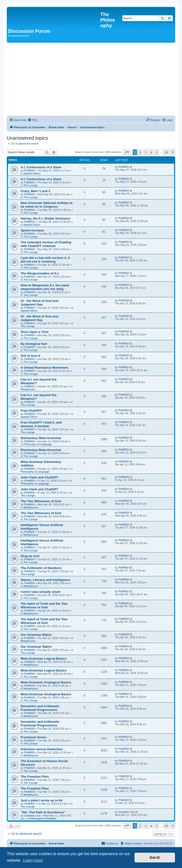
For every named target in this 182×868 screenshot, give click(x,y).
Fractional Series (33, 737)
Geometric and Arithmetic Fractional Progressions (40, 708)
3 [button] (146, 152)
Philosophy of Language (38, 444)
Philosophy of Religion (43, 818)
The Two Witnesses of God (41, 501)
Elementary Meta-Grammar (41, 438)
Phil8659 (29, 170)
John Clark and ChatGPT (39, 477)
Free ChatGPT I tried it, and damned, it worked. (41, 424)
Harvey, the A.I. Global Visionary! (46, 218)
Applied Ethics (32, 173)
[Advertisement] (91, 79)
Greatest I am (32, 816)
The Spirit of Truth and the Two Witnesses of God (44, 605)
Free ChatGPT (31, 411)
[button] (127, 152)
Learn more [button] (33, 860)
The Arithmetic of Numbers (41, 568)
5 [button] (157, 152)
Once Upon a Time (35, 332)
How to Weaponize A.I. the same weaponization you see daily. (45, 287)
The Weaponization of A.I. (40, 273)
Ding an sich (30, 556)
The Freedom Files (35, 777)
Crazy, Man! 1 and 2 (35, 191)
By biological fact (34, 344)
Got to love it (30, 356)
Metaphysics (28, 389)
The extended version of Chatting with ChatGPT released (46, 244)
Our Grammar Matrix (36, 635)
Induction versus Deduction (42, 749)
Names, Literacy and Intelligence (45, 580)
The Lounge (31, 185)
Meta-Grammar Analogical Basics (46, 682)
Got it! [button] (155, 858)
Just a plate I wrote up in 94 (41, 800)
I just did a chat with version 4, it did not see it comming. (45, 260)
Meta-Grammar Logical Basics (44, 659)
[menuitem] (32, 120)
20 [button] (166, 152)
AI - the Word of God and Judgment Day (39, 303)
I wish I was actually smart (41, 592)
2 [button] (140, 152)
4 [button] (151, 152)
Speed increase (32, 230)
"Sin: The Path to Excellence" (43, 812)
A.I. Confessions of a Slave (41, 167)
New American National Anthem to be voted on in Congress (47, 205)
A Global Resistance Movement (44, 368)
